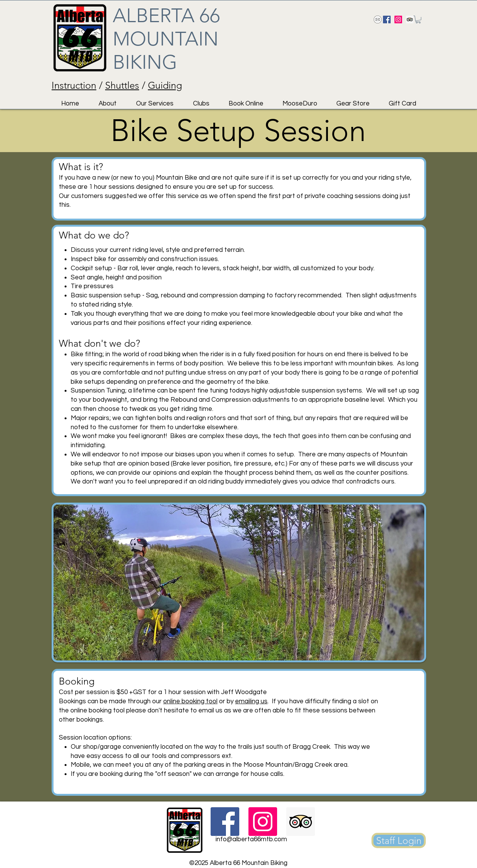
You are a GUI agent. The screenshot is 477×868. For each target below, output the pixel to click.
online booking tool (190, 701)
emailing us (251, 701)
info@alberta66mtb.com (251, 839)
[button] (418, 19)
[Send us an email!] (378, 19)
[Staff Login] (399, 840)
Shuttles (122, 85)
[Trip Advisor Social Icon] (410, 19)
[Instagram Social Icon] (398, 19)
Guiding (165, 85)
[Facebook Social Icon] (387, 19)
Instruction (74, 85)
